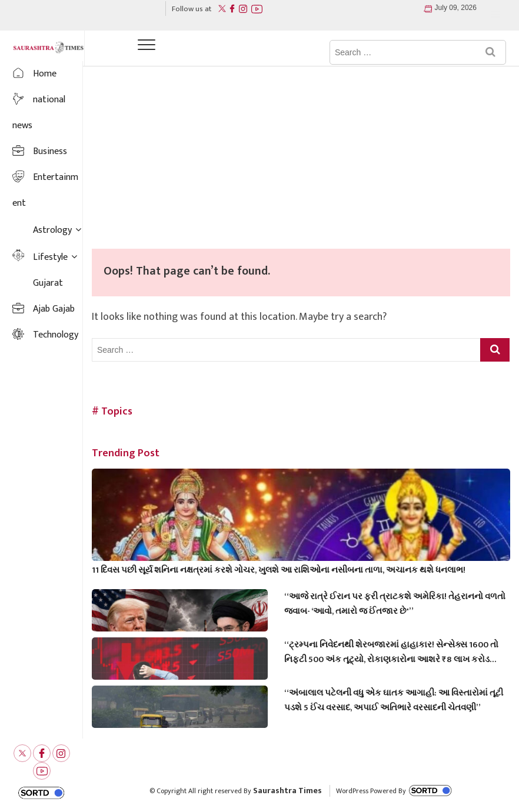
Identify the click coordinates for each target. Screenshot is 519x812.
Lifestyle (50, 257)
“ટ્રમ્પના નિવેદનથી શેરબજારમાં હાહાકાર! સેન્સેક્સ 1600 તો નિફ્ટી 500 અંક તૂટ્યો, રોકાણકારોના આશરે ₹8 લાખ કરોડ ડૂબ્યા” (391, 652)
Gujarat (48, 283)
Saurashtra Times (287, 791)
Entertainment (45, 190)
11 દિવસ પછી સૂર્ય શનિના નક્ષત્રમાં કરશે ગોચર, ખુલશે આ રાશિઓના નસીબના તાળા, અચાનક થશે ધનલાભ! (279, 570)
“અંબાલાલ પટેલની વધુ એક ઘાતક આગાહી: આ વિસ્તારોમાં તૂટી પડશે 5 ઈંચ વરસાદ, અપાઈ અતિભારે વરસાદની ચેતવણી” (394, 700)
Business (50, 151)
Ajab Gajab (54, 309)
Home (45, 74)
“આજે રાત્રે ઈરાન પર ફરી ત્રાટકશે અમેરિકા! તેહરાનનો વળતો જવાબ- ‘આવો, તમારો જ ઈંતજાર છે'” (395, 604)
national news (39, 113)
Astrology (52, 230)
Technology (56, 335)
